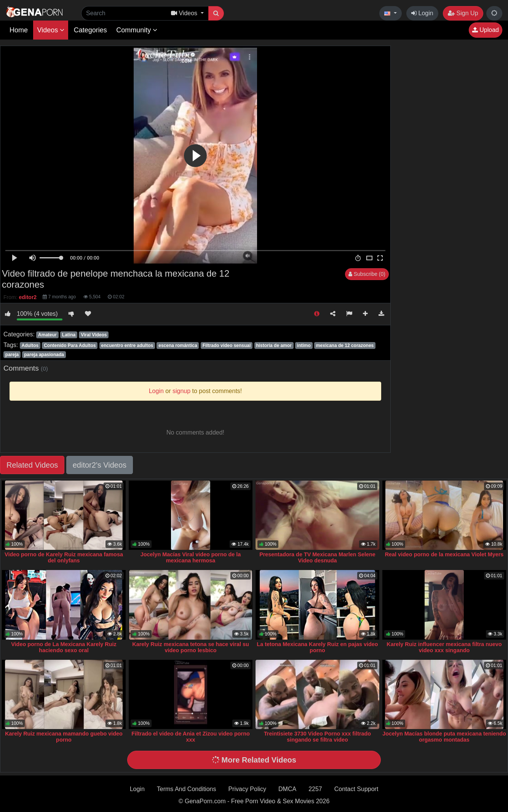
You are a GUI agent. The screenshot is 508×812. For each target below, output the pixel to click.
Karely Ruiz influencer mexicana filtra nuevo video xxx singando (444, 647)
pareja (12, 355)
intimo (304, 345)
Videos (51, 30)
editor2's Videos (100, 465)
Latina (69, 335)
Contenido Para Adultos (70, 345)
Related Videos (32, 465)
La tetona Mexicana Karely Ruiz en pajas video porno (317, 647)
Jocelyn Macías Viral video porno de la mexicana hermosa (191, 557)
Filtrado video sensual (227, 345)
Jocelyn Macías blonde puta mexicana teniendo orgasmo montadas (444, 737)
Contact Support (356, 789)
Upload (486, 30)
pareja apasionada (44, 355)
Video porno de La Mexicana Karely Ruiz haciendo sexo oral (64, 647)
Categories (90, 30)
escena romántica (178, 345)
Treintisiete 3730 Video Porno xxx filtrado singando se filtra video (317, 737)
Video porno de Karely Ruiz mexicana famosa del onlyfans (64, 557)
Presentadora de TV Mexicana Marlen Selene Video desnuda (317, 557)
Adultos (30, 345)
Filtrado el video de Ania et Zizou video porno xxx (191, 737)
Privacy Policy (247, 789)
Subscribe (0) (367, 274)
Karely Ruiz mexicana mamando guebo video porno (64, 737)
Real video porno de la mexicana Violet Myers (444, 554)
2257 (315, 789)
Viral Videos (94, 335)
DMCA (287, 789)
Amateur (47, 335)
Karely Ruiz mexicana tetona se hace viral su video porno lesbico (190, 647)
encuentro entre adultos (127, 345)
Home (19, 30)
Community (137, 30)
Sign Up (463, 13)
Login (422, 13)
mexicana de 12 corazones (345, 345)
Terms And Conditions (187, 789)
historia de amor (274, 345)
